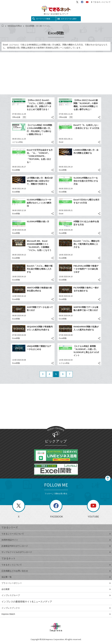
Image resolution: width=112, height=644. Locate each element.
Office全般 (16, 117)
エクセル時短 (17, 142)
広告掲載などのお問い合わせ (56, 571)
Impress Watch (56, 614)
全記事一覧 (56, 577)
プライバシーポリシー (56, 583)
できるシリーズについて (56, 534)
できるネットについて (101, 2)
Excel (61, 142)
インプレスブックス (56, 608)
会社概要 (56, 589)
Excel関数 (16, 170)
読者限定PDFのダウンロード (56, 546)
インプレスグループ (56, 595)
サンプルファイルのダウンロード (56, 552)
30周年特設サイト (56, 540)
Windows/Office (13, 26)
